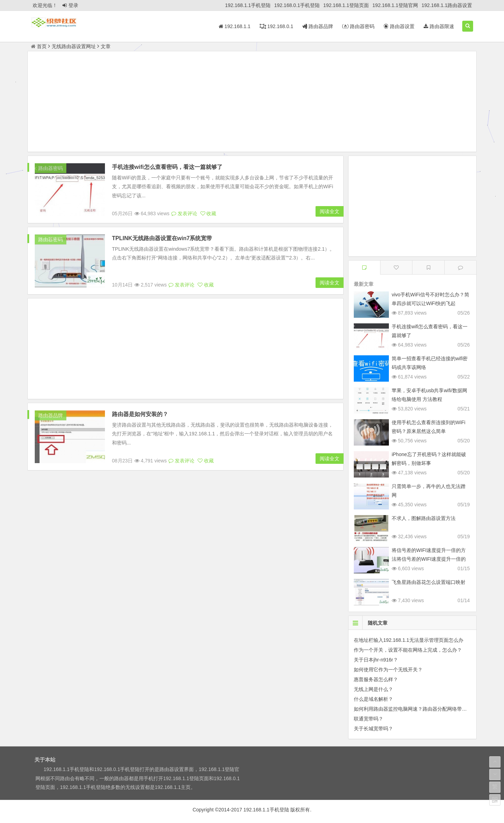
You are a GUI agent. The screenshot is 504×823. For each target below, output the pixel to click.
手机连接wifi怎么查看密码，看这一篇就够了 (167, 167)
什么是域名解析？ (373, 699)
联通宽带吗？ (369, 719)
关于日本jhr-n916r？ (376, 660)
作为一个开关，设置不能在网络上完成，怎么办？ (408, 650)
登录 (70, 5)
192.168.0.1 (277, 26)
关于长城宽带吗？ (373, 729)
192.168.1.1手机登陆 (248, 5)
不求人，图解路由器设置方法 (424, 518)
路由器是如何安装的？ (140, 414)
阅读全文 (330, 211)
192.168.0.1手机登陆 (297, 5)
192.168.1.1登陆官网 (395, 5)
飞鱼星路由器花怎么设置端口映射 (429, 582)
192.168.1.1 (235, 26)
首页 (39, 46)
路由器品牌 (318, 26)
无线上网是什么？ (373, 689)
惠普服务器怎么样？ (376, 679)
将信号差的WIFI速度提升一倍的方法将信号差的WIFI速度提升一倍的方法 (429, 559)
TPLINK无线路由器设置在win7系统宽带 (162, 238)
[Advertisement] (252, 103)
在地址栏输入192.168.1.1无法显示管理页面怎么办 (409, 640)
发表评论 (184, 213)
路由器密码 (358, 26)
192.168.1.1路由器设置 (447, 5)
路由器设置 (399, 26)
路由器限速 (439, 26)
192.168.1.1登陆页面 (346, 5)
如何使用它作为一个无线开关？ (388, 670)
